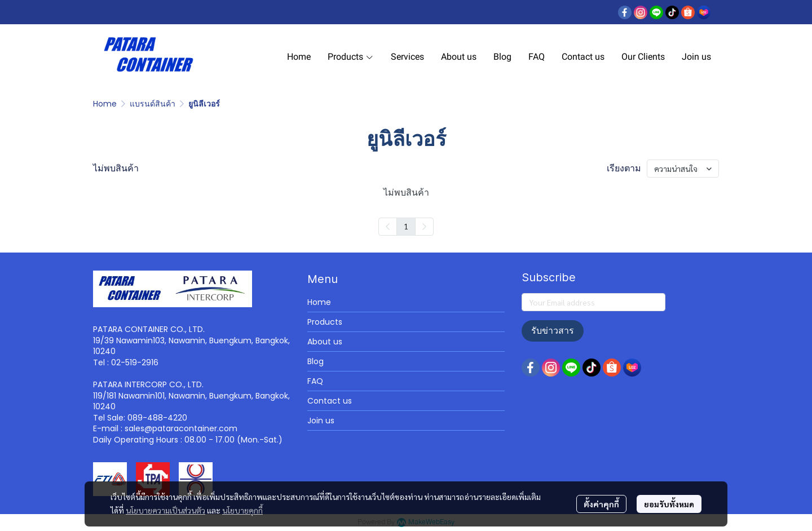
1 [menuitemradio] (406, 226)
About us (325, 342)
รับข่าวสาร (553, 331)
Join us (321, 421)
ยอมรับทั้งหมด (669, 504)
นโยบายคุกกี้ (242, 510)
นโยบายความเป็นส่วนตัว (166, 510)
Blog (315, 361)
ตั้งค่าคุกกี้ (601, 504)
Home (105, 104)
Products (325, 322)
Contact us (330, 401)
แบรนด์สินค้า (153, 104)
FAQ (315, 381)
